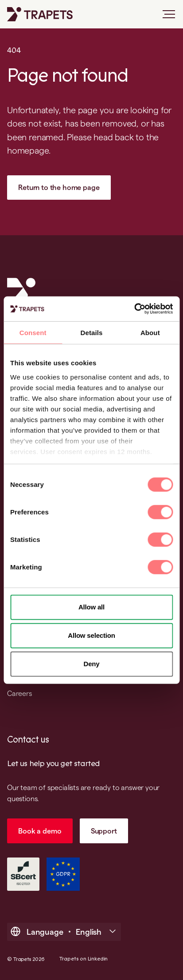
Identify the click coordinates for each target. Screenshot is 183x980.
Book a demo (40, 831)
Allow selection (91, 635)
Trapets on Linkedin (84, 959)
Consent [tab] (33, 332)
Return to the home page (59, 187)
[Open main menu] (165, 18)
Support (104, 831)
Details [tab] (92, 332)
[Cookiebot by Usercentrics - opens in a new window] (134, 309)
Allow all (91, 607)
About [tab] (150, 332)
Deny (92, 664)
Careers (19, 693)
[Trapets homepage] (40, 14)
